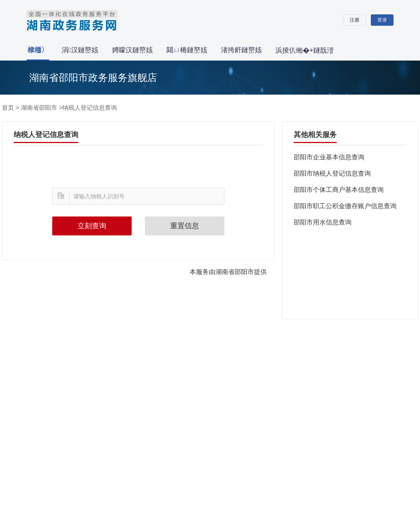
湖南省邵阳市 (39, 108)
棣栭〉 (38, 50)
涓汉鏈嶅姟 (80, 50)
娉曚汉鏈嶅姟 (132, 50)
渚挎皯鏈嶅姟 (241, 50)
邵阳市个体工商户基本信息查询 (339, 190)
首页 (8, 108)
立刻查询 (92, 226)
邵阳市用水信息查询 (323, 222)
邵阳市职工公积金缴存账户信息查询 (345, 206)
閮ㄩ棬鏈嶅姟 (187, 50)
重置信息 (185, 226)
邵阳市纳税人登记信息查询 (332, 174)
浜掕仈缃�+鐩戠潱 (305, 50)
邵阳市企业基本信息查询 (329, 157)
